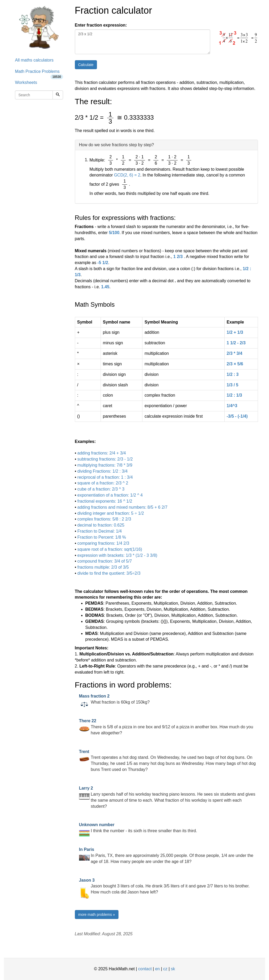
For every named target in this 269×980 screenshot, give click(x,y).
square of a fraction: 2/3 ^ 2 (103, 483)
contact (145, 969)
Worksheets (26, 82)
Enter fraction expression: (101, 25)
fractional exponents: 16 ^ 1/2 (105, 501)
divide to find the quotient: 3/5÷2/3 (109, 573)
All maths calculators (34, 60)
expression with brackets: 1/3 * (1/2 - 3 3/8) (117, 555)
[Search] (58, 95)
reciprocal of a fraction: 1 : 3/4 (105, 477)
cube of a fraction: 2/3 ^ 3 (101, 489)
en (157, 969)
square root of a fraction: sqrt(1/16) (110, 549)
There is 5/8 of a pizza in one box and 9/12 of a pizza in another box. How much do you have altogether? (166, 727)
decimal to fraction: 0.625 (101, 525)
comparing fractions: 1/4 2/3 (103, 543)
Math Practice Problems (39, 73)
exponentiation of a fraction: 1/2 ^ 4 (110, 495)
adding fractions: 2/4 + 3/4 (102, 453)
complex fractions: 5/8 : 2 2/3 (104, 519)
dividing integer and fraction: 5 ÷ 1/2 (111, 513)
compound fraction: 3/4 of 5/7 (105, 561)
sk (173, 969)
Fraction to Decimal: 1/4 (100, 531)
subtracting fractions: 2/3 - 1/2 (105, 459)
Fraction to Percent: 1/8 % (102, 537)
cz (165, 969)
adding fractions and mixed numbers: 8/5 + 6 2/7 (123, 507)
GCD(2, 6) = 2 (127, 175)
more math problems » (97, 915)
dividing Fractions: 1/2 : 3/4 (103, 471)
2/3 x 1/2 (143, 42)
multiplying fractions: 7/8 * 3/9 (105, 465)
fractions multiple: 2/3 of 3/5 (103, 567)
